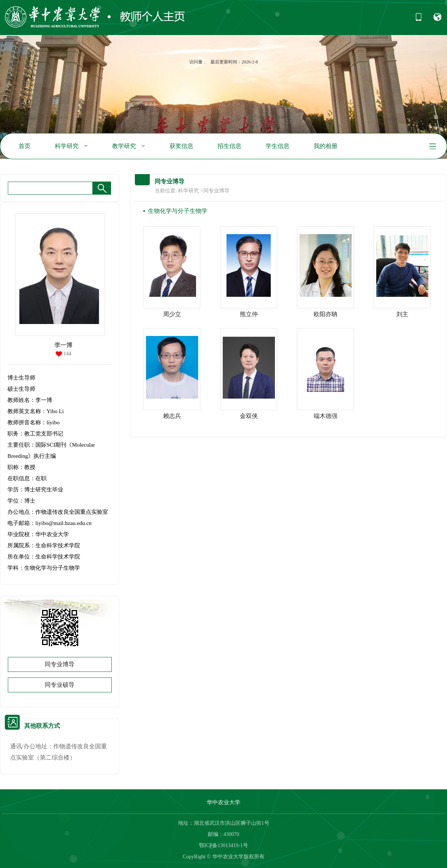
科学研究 (71, 146)
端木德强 (326, 416)
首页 (25, 146)
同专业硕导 (60, 685)
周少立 (172, 314)
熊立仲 (249, 314)
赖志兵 (172, 416)
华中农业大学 (223, 802)
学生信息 (278, 146)
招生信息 (229, 146)
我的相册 (326, 146)
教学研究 (129, 146)
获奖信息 (181, 146)
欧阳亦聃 (326, 314)
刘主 (402, 314)
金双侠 (249, 416)
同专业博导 (60, 664)
